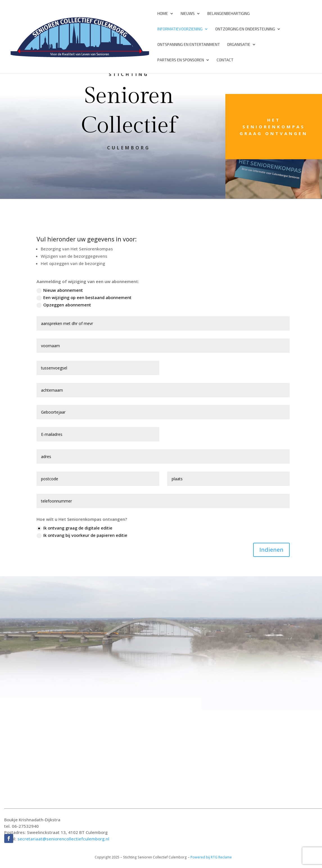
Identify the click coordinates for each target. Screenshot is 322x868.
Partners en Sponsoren (181, 60)
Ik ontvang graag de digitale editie (74, 528)
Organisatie (239, 45)
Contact (225, 60)
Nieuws (188, 14)
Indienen (271, 550)
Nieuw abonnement (60, 290)
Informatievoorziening (180, 29)
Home (163, 14)
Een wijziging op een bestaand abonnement (84, 298)
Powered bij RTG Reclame (211, 857)
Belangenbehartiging (229, 14)
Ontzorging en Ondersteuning (245, 29)
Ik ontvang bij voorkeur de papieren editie (82, 535)
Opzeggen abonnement (64, 305)
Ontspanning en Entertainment (189, 45)
